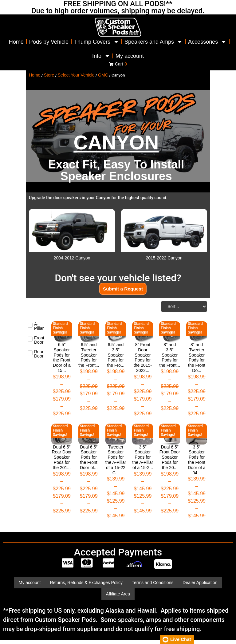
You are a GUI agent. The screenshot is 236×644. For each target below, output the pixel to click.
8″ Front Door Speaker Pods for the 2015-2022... (143, 358)
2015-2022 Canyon (164, 258)
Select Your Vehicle (76, 75)
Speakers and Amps (153, 42)
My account (130, 56)
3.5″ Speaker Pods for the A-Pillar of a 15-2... (143, 457)
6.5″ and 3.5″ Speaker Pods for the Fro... (116, 355)
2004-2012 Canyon (72, 258)
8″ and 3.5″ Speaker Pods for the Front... (170, 355)
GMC (103, 75)
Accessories (207, 42)
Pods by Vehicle (49, 42)
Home (16, 42)
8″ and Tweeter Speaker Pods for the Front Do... (197, 358)
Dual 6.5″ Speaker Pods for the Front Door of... (89, 457)
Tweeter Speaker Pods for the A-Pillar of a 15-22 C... (116, 460)
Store (49, 75)
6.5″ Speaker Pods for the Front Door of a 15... (62, 358)
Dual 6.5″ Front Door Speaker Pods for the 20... (170, 457)
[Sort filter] (184, 307)
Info (101, 56)
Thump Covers (96, 42)
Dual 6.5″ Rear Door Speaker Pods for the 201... (62, 457)
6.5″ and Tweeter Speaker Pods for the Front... (89, 355)
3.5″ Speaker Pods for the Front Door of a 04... (197, 460)
